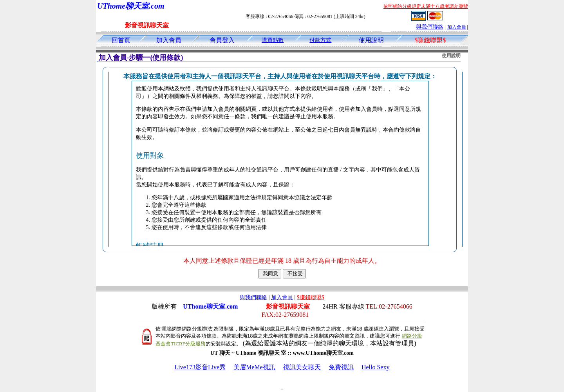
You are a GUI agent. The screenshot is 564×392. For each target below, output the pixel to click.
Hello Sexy (376, 367)
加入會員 (457, 27)
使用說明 (371, 40)
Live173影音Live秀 (200, 367)
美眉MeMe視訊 (254, 367)
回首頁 (121, 40)
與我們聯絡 (430, 27)
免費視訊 (341, 367)
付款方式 (320, 40)
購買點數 (273, 40)
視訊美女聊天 (302, 367)
